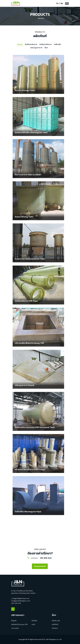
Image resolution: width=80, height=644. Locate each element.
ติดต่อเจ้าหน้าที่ (40, 566)
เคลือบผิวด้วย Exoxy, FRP (19, 624)
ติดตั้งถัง (34, 621)
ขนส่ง (33, 624)
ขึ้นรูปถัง (14, 621)
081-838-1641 (46, 558)
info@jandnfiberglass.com (21, 601)
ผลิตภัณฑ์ (55, 624)
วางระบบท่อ (15, 628)
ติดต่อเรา (55, 628)
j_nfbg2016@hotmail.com (20, 598)
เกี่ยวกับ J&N (56, 621)
